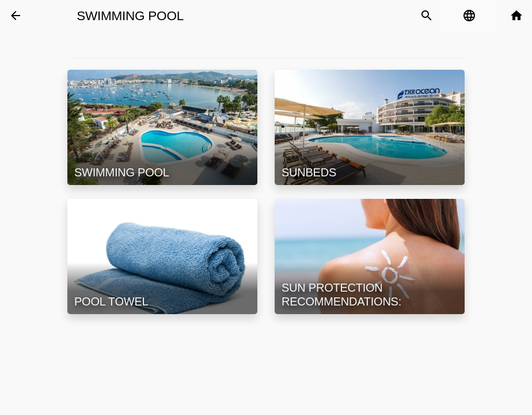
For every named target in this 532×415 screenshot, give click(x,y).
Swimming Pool (130, 16)
